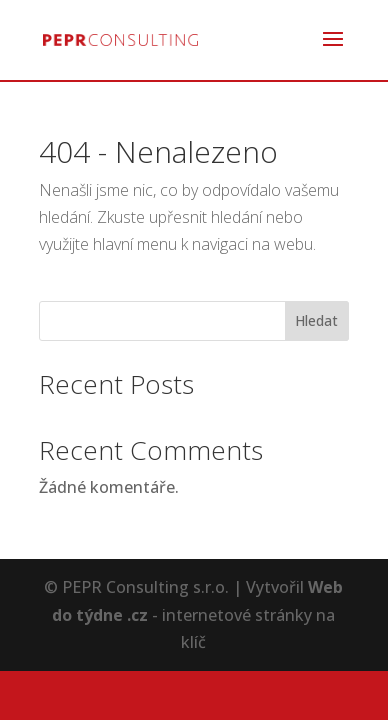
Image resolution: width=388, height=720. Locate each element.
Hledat (316, 320)
